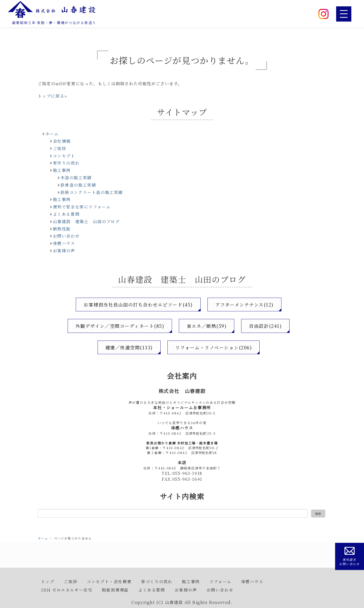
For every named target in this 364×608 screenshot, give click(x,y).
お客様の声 (64, 251)
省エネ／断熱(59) (207, 326)
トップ (48, 581)
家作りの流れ (66, 163)
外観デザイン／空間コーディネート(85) (120, 326)
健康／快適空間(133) (129, 347)
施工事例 (62, 170)
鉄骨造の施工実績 (78, 185)
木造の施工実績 (76, 178)
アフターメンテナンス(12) (245, 305)
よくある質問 (66, 214)
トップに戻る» (52, 96)
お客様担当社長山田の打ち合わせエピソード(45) (138, 305)
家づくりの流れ (157, 581)
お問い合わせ (66, 236)
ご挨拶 (60, 148)
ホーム (52, 134)
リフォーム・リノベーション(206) (214, 347)
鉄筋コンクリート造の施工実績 (92, 192)
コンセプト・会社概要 (109, 581)
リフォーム (221, 581)
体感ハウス (64, 243)
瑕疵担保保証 (115, 590)
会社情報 (62, 141)
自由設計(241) (266, 326)
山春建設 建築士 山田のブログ (86, 221)
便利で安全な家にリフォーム (82, 207)
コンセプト (64, 156)
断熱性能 (62, 229)
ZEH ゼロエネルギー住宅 (67, 590)
